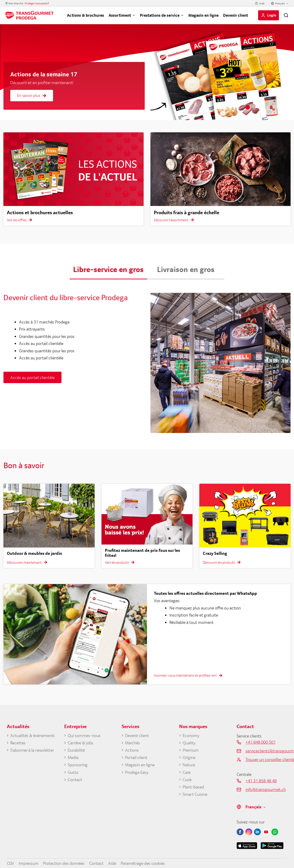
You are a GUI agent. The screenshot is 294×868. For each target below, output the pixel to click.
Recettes (18, 743)
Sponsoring (78, 765)
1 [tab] (248, 107)
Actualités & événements (33, 735)
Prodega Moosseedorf (37, 3)
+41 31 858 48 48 (261, 781)
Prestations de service (160, 15)
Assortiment (120, 15)
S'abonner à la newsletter (32, 750)
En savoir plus (32, 95)
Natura (189, 765)
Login (272, 15)
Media (73, 757)
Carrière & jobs (80, 743)
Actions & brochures (86, 15)
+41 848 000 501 (261, 742)
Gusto (73, 772)
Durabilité (76, 750)
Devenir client (236, 15)
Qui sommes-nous (84, 735)
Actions (132, 750)
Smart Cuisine (195, 794)
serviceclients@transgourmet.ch (266, 751)
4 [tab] (268, 107)
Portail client (136, 757)
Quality (189, 743)
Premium (191, 750)
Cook (187, 780)
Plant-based (193, 787)
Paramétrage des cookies (143, 863)
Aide (262, 3)
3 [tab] (261, 107)
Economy (191, 735)
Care (187, 772)
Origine (189, 757)
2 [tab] (254, 107)
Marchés (132, 743)
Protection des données (64, 863)
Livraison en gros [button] (186, 269)
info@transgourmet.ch (266, 789)
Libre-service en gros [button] (108, 269)
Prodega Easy (137, 772)
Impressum (29, 863)
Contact (75, 780)
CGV (11, 863)
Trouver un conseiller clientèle (266, 759)
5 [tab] (275, 107)
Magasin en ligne (203, 15)
